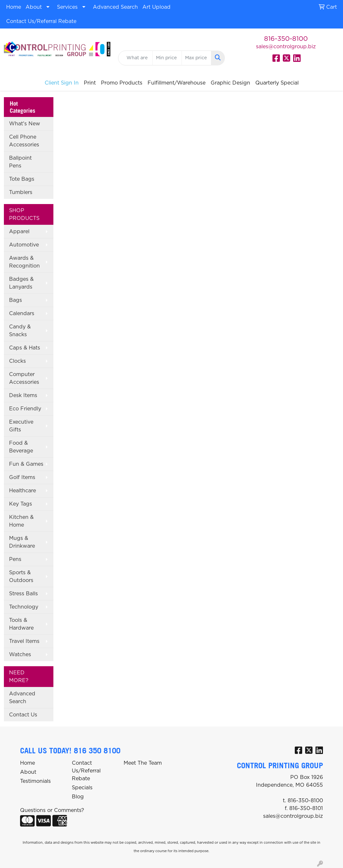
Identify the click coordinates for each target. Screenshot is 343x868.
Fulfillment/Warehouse (177, 83)
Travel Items (24, 641)
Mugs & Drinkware (22, 542)
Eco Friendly (25, 409)
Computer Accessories (24, 378)
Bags (16, 300)
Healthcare (22, 491)
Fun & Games (26, 464)
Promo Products (122, 83)
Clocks (17, 361)
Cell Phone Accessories (24, 141)
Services (67, 7)
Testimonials (35, 781)
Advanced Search (115, 7)
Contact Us (23, 715)
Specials (82, 788)
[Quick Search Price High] (196, 58)
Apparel (19, 232)
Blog (78, 797)
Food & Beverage (21, 447)
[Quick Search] (135, 58)
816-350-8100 (286, 39)
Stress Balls (23, 594)
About (34, 7)
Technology (24, 607)
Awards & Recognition (24, 262)
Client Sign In (62, 83)
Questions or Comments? (52, 810)
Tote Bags (22, 179)
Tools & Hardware (21, 624)
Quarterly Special (277, 83)
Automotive (24, 245)
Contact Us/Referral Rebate (41, 21)
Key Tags (21, 504)
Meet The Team (143, 763)
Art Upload (156, 7)
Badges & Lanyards (21, 283)
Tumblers (21, 192)
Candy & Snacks (20, 331)
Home (14, 7)
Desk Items (23, 395)
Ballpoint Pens (20, 162)
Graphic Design (230, 83)
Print (90, 83)
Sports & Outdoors (21, 577)
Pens (15, 559)
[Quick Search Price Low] (167, 58)
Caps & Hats (25, 348)
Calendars (22, 314)
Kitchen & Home (21, 521)
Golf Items (22, 477)
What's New (25, 124)
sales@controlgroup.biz (286, 47)
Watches (20, 655)
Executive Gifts (21, 426)
